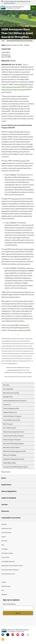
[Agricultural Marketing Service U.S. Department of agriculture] (12, 7)
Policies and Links (6, 528)
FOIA (3, 545)
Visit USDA (4, 541)
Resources (5, 511)
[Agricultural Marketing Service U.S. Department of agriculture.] (15, 630)
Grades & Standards (9, 498)
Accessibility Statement (8, 561)
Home (3, 41)
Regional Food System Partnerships (13, 90)
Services (5, 504)
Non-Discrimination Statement (10, 570)
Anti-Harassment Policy (8, 574)
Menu (33, 8)
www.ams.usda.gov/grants (20, 330)
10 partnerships (29, 249)
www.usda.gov (12, 363)
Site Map (4, 524)
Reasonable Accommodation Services (12, 566)
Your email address (9, 604)
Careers (4, 537)
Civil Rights (5, 549)
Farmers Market (19, 84)
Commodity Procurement (11, 518)
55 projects (23, 161)
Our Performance (6, 533)
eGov (3, 590)
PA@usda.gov (6, 55)
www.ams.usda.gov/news (13, 370)
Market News (6, 485)
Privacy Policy (5, 557)
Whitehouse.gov (6, 586)
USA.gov (4, 582)
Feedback (4, 595)
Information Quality (7, 553)
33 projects (15, 199)
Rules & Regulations (9, 491)
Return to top (6, 472)
